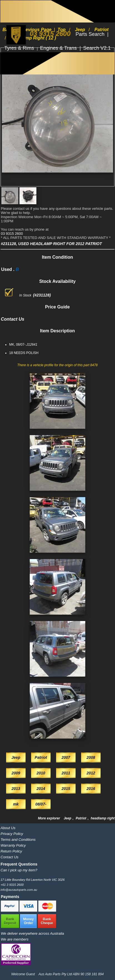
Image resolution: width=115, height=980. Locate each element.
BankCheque (47, 921)
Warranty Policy (13, 845)
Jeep (68, 818)
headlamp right (103, 818)
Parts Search (91, 34)
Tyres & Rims (20, 48)
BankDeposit (10, 921)
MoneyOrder (28, 921)
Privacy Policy (12, 834)
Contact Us (9, 857)
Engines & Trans (59, 48)
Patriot (82, 818)
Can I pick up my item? (19, 870)
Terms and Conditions (18, 840)
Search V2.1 (97, 48)
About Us (8, 828)
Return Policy (11, 851)
